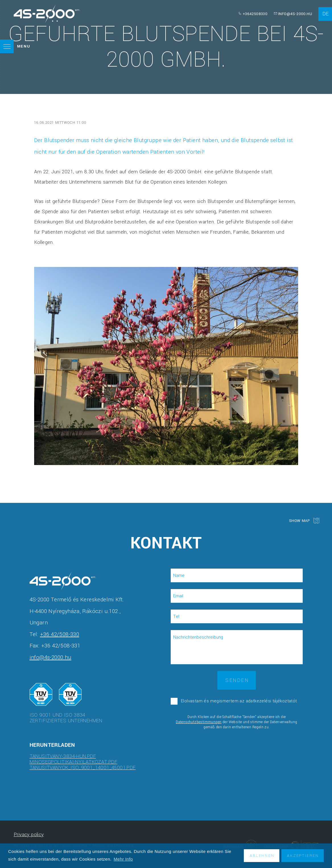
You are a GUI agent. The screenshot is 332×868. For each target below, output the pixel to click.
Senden (237, 680)
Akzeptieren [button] (303, 856)
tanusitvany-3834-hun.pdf (63, 756)
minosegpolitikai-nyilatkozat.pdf (74, 762)
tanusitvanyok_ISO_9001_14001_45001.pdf (83, 768)
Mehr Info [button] (123, 859)
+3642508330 (255, 14)
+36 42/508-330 (60, 634)
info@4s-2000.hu (295, 14)
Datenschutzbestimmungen (199, 722)
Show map (299, 520)
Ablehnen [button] (262, 856)
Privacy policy (29, 835)
